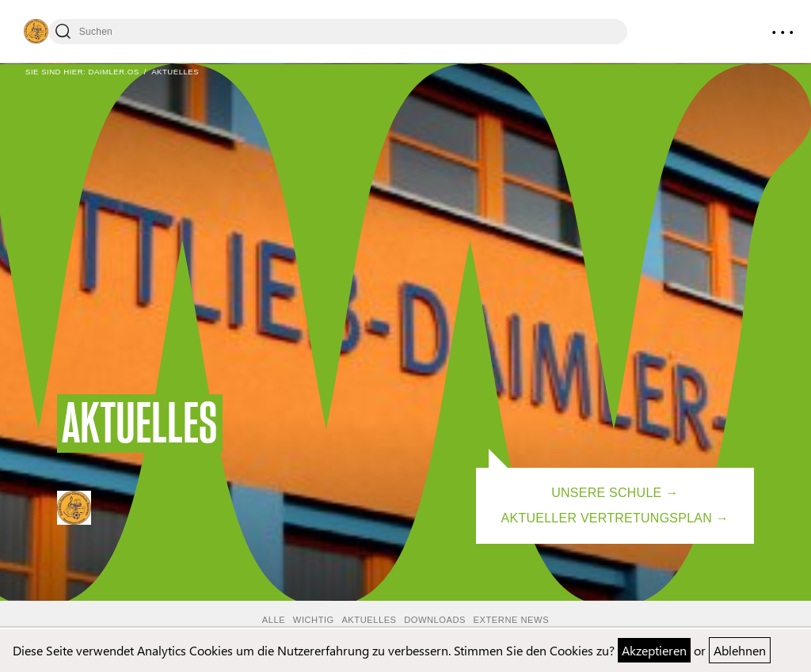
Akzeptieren (654, 650)
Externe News (512, 620)
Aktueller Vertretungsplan (607, 518)
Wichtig (314, 620)
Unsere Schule (606, 493)
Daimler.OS (113, 72)
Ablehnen (740, 650)
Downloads (435, 620)
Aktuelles (369, 620)
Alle (274, 620)
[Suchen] (337, 32)
